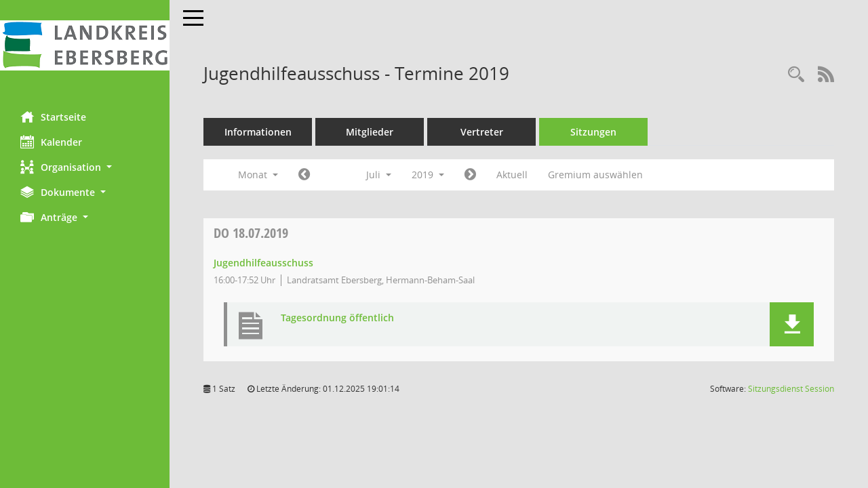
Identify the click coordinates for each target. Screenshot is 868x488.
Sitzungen (593, 132)
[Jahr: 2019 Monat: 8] (470, 175)
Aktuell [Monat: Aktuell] (512, 175)
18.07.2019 (251, 233)
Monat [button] (258, 175)
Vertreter (482, 132)
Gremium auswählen (595, 175)
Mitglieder (370, 132)
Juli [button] (379, 175)
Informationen (258, 132)
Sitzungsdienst (791, 389)
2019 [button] (428, 175)
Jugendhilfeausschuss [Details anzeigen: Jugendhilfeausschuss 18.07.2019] (263, 263)
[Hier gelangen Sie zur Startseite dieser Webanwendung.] (85, 45)
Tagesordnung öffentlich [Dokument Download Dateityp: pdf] (337, 318)
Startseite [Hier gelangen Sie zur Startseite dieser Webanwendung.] (53, 117)
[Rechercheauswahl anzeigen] (796, 75)
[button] (85, 167)
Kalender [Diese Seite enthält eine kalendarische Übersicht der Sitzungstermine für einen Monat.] (51, 142)
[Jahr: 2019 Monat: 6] (304, 175)
